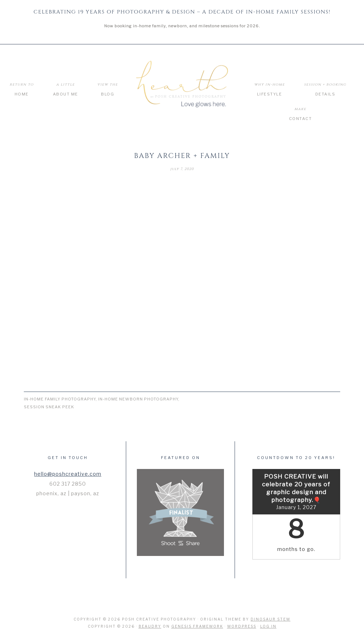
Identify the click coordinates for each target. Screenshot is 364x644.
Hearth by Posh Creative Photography (182, 85)
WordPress (242, 626)
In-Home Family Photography (60, 399)
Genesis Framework (197, 626)
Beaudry (150, 626)
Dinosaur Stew (271, 619)
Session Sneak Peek (49, 407)
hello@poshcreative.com (68, 474)
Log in (268, 626)
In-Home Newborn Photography (138, 399)
